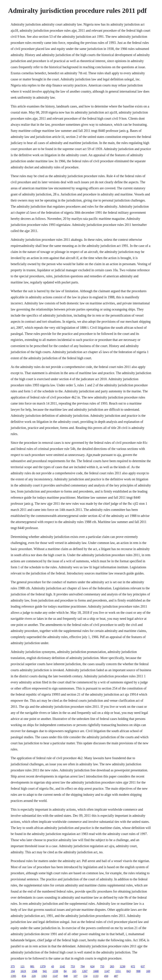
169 (148, 971)
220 (34, 976)
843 (129, 971)
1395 (13, 976)
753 (73, 966)
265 (112, 966)
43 (53, 966)
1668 (96, 971)
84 (65, 971)
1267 (85, 971)
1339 (55, 971)
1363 (44, 976)
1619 (23, 971)
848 (66, 976)
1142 (62, 966)
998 (138, 971)
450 (106, 976)
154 (85, 976)
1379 (43, 966)
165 (74, 971)
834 (24, 976)
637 (143, 966)
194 (13, 971)
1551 (118, 971)
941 (45, 971)
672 (133, 966)
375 (13, 966)
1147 (107, 971)
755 (102, 966)
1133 (96, 976)
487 (116, 976)
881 (32, 966)
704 (83, 966)
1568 (34, 971)
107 (75, 976)
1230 (122, 966)
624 (92, 966)
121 (22, 966)
